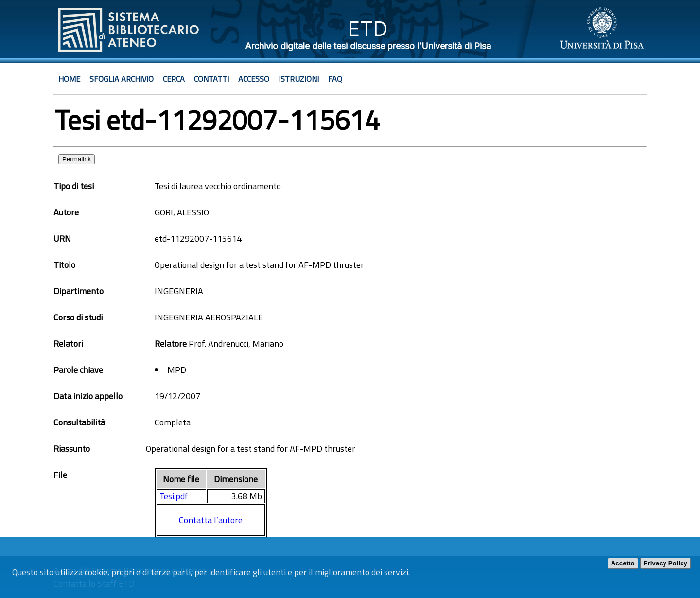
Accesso (254, 79)
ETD (368, 28)
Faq (335, 79)
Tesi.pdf (174, 496)
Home (69, 79)
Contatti (211, 79)
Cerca (174, 79)
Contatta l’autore (211, 520)
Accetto (623, 563)
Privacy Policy (665, 563)
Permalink (77, 159)
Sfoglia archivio (122, 79)
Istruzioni (299, 79)
